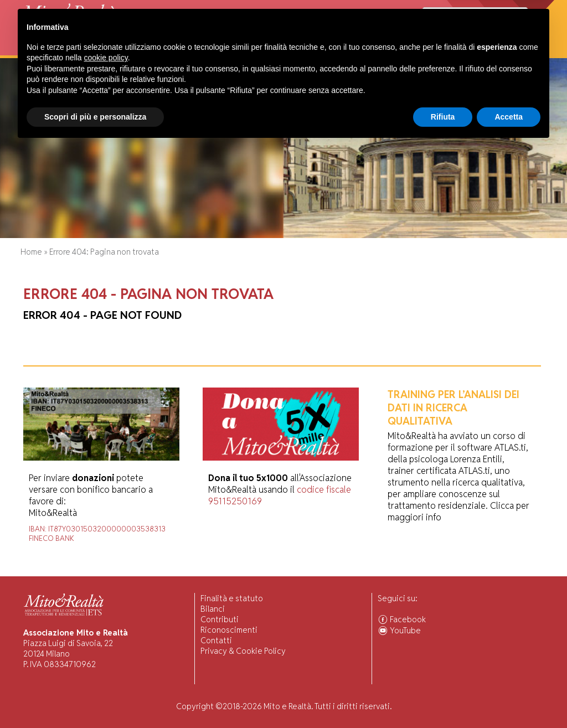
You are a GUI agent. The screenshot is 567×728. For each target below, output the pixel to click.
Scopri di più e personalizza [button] (95, 698)
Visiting (140, 50)
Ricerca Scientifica (199, 50)
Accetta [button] (509, 698)
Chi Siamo (65, 50)
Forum (312, 50)
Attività (104, 50)
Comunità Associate (440, 50)
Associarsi (506, 50)
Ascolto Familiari (363, 50)
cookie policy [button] (106, 639)
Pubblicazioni (268, 50)
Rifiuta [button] (443, 698)
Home (30, 50)
